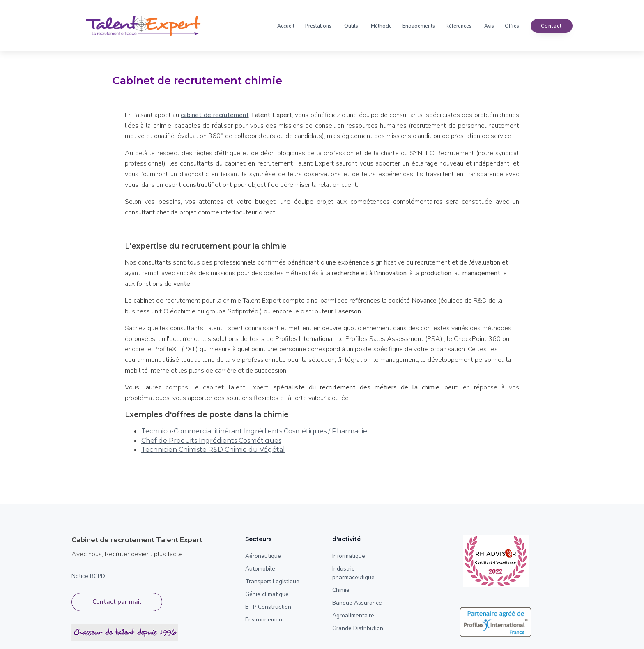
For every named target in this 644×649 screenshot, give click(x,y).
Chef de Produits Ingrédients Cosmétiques (211, 441)
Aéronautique (263, 556)
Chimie (341, 590)
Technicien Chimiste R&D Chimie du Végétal (213, 450)
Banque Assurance (357, 603)
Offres (512, 26)
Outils (351, 26)
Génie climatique (267, 594)
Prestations (318, 26)
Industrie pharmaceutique (353, 573)
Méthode (381, 26)
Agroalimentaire (353, 616)
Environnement (265, 620)
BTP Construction (268, 607)
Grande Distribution (358, 628)
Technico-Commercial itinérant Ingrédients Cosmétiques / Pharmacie (254, 431)
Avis (489, 26)
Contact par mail (117, 602)
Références (459, 26)
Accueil (286, 26)
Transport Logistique (272, 581)
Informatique (349, 556)
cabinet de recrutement (215, 115)
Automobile (260, 569)
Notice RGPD (88, 576)
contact (551, 26)
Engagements (419, 26)
